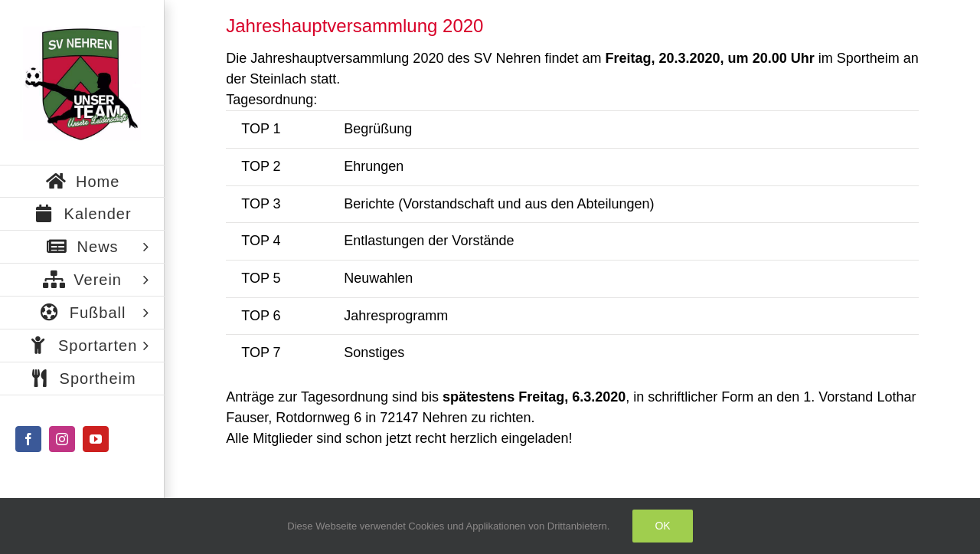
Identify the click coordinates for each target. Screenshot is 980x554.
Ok (662, 526)
